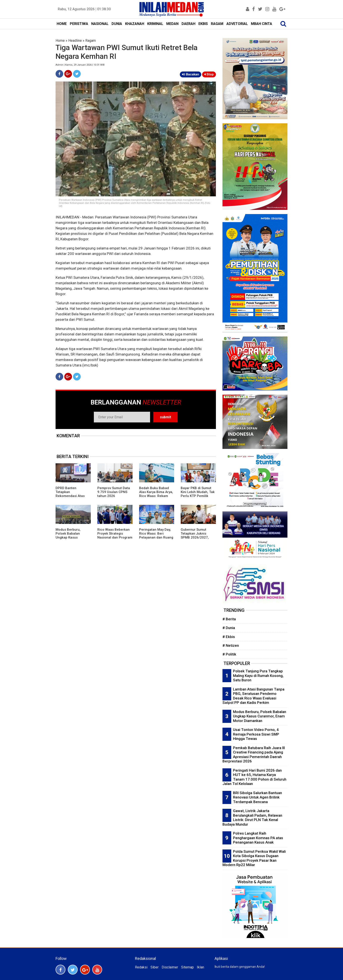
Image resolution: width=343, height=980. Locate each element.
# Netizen (231, 645)
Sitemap (187, 967)
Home (60, 41)
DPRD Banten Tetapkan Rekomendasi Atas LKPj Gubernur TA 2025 (70, 496)
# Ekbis (229, 637)
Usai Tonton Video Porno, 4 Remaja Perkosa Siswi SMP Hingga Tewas (256, 734)
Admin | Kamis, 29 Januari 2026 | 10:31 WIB (80, 65)
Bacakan (191, 74)
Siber (155, 967)
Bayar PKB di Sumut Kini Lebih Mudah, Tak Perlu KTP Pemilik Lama (198, 494)
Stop (209, 74)
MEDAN (172, 24)
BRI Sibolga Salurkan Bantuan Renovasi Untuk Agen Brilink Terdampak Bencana (257, 797)
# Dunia (229, 628)
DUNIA (117, 24)
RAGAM (217, 24)
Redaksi (141, 967)
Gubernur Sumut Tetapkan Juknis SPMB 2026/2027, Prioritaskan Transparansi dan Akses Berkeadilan (195, 539)
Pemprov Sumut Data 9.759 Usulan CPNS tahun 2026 (114, 492)
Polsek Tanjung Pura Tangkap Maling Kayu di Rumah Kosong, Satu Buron (258, 676)
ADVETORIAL (237, 24)
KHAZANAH (135, 24)
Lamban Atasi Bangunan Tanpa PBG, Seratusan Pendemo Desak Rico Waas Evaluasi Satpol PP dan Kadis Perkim (253, 696)
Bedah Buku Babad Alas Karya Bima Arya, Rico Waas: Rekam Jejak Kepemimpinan (156, 494)
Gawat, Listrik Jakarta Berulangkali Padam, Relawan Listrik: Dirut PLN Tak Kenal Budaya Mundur (252, 818)
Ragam (91, 41)
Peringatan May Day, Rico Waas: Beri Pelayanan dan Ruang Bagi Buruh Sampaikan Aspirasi (156, 537)
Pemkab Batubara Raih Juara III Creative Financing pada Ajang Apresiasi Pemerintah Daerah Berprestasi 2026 (254, 755)
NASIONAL (100, 24)
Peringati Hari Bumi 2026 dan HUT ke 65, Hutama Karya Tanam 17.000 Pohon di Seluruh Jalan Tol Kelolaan (254, 777)
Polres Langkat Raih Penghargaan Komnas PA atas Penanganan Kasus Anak (258, 838)
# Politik (229, 654)
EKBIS (203, 24)
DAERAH (188, 24)
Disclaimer (170, 967)
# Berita (229, 619)
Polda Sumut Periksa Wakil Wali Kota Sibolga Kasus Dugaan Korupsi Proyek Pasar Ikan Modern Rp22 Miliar (254, 858)
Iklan (200, 967)
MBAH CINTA (262, 24)
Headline (75, 41)
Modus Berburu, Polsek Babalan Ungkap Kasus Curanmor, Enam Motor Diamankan (69, 537)
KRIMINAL (155, 24)
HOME (62, 24)
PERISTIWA (79, 24)
